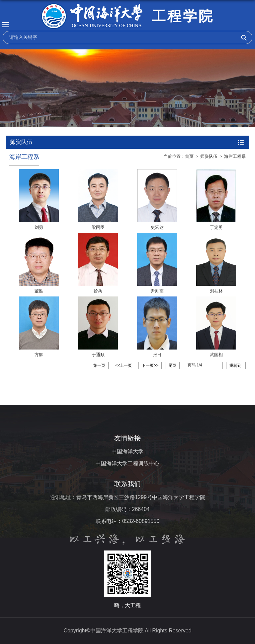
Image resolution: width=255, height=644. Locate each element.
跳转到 (236, 365)
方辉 (39, 355)
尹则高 (157, 291)
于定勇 (216, 227)
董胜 (39, 291)
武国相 (216, 355)
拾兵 (98, 291)
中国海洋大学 (127, 451)
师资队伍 (209, 156)
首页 (189, 156)
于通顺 (98, 355)
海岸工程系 (235, 156)
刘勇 (39, 227)
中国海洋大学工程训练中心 (127, 463)
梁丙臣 (98, 227)
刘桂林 (216, 291)
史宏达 (157, 227)
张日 (157, 355)
